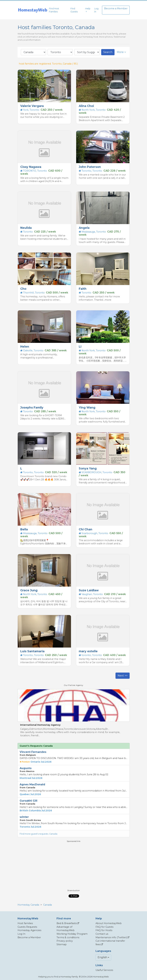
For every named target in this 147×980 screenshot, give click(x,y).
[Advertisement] (74, 865)
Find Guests (74, 10)
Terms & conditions (68, 937)
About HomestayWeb (109, 923)
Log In (96, 10)
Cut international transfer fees (110, 943)
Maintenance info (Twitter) (111, 937)
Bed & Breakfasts (67, 923)
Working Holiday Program (72, 934)
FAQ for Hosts (104, 930)
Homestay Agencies (29, 930)
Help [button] (88, 9)
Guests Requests (27, 927)
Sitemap (62, 944)
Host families (25, 923)
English (102, 957)
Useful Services (104, 970)
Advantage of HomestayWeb (66, 929)
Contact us (102, 934)
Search (108, 52)
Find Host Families (54, 10)
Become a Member (116, 8)
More (121, 52)
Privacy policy (65, 941)
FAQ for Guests (104, 927)
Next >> (123, 676)
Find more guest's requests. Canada (38, 834)
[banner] (33, 10)
